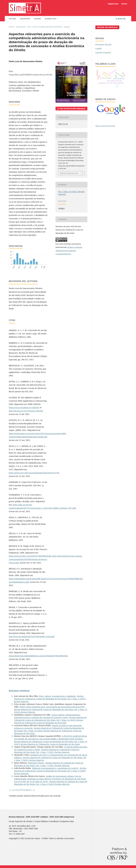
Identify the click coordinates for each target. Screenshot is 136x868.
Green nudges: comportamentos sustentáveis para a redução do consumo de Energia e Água (47, 716)
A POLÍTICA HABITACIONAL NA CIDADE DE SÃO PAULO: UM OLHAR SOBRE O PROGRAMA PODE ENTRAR (51, 737)
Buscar (121, 19)
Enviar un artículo (107, 27)
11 (29, 790)
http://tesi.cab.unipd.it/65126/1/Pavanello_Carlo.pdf (31, 636)
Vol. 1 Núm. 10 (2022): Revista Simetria (44, 27)
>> (34, 790)
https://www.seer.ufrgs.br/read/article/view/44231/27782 (34, 473)
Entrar (124, 4)
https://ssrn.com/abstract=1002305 (24, 407)
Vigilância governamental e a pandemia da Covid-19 (55, 768)
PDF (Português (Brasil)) (72, 109)
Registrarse (113, 4)
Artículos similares (19, 691)
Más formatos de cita (69, 173)
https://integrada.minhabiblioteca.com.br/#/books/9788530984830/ (38, 656)
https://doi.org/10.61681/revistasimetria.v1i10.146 (30, 75)
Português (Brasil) (103, 45)
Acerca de (51, 19)
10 (27, 790)
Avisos (37, 19)
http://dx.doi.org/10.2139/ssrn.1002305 (26, 411)
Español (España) (103, 53)
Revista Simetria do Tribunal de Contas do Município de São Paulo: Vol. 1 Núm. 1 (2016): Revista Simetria (50, 699)
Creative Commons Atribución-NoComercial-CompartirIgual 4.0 (69, 251)
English (99, 49)
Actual (12, 19)
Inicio (12, 27)
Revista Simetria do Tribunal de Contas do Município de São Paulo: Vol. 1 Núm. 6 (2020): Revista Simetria (50, 771)
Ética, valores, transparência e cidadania (58, 696)
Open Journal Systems (105, 126)
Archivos (25, 19)
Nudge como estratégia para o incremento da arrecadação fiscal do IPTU (52, 707)
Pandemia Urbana (36, 763)
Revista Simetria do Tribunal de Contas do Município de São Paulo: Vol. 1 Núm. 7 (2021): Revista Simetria (47, 751)
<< (10, 790)
